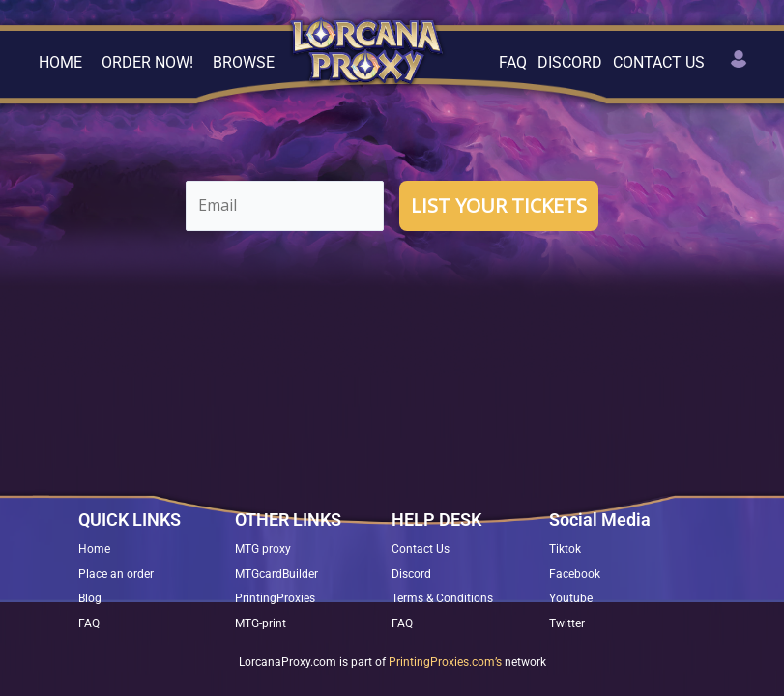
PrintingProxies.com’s (445, 662)
